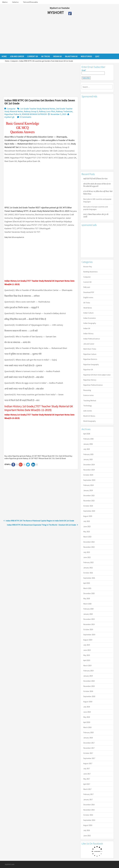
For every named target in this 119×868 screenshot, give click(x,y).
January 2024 (88, 490)
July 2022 (87, 552)
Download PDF (89, 292)
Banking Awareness (90, 272)
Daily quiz (87, 287)
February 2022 (88, 562)
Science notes (88, 395)
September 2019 (89, 635)
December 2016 (89, 805)
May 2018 (87, 717)
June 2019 (87, 650)
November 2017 (89, 748)
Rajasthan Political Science (93, 385)
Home (7, 61)
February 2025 (88, 454)
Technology (88, 406)
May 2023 (87, 532)
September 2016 (89, 820)
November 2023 (89, 501)
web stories (88, 411)
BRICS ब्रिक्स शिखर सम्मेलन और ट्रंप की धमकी (96, 216)
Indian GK (87, 328)
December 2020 (89, 593)
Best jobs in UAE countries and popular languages (97, 200)
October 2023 (88, 506)
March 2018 (87, 727)
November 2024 (89, 470)
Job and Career (89, 344)
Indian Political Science (92, 339)
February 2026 (88, 439)
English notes (88, 297)
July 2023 (87, 521)
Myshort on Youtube (60, 8)
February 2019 (88, 671)
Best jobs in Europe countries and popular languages (96, 208)
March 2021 (87, 588)
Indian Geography (90, 323)
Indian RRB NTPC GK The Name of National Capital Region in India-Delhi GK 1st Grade (40, 521)
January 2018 (88, 738)
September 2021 (89, 578)
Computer (14, 61)
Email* (93, 72)
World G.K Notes (89, 416)
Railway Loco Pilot (47, 111)
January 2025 (88, 459)
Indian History (88, 334)
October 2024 (88, 475)
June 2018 (87, 712)
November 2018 (89, 686)
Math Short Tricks (90, 349)
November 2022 (89, 547)
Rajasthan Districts (90, 359)
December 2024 (89, 465)
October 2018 (88, 691)
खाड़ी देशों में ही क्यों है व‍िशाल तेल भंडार (95, 179)
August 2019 (88, 640)
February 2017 (88, 794)
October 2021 (88, 573)
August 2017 (88, 763)
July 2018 (87, 707)
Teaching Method (90, 401)
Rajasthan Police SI (13, 114)
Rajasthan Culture (90, 354)
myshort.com (10, 864)
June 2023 (87, 526)
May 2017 (87, 779)
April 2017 (87, 784)
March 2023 (87, 537)
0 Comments (26, 117)
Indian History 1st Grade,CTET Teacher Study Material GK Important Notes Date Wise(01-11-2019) (39, 408)
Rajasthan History (90, 380)
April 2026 (87, 434)
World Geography (90, 421)
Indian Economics (90, 318)
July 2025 (87, 449)
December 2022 (89, 542)
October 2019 (88, 629)
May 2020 (87, 599)
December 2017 (89, 743)
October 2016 (88, 815)
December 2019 (89, 619)
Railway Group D (31, 111)
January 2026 (88, 444)
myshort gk (9, 117)
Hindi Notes (88, 308)
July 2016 (87, 830)
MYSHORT (56, 13)
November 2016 (89, 810)
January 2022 (88, 568)
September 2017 (89, 758)
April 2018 (87, 722)
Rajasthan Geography (91, 364)
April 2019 (87, 660)
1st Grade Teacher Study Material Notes (38, 109)
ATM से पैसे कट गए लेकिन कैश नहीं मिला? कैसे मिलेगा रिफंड (98, 193)
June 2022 (87, 557)
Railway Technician (64, 111)
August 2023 (88, 516)
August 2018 (88, 702)
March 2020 (87, 604)
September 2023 (89, 511)
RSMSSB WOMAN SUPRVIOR (34, 114)
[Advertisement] (51, 35)
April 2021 (87, 583)
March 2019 (87, 666)
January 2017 (88, 800)
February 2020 (88, 609)
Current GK (87, 282)
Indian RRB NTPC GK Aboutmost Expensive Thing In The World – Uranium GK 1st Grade (41, 525)
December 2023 (89, 496)
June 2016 (87, 836)
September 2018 (89, 696)
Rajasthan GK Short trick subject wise (97, 375)
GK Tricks (87, 303)
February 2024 (88, 485)
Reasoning (87, 390)
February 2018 (88, 732)
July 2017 (87, 769)
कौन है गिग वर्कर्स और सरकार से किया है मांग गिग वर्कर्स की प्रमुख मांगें (97, 185)
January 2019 (88, 676)
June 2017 (87, 774)
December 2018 (89, 681)
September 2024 (89, 480)
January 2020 (88, 614)
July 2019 (87, 645)
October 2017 (88, 753)
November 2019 (89, 624)
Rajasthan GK (88, 370)
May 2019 (87, 655)
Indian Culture (88, 313)
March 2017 (87, 789)
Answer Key (88, 267)
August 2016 (88, 825)
